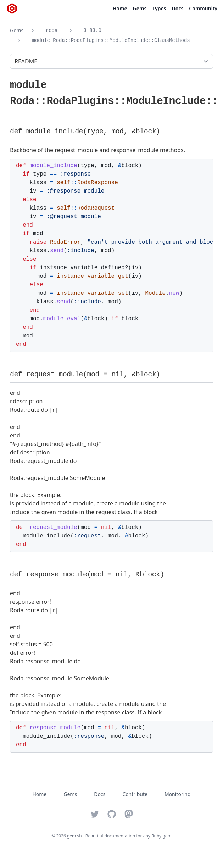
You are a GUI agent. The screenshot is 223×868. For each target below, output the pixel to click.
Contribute (135, 794)
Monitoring (178, 794)
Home (120, 8)
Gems (140, 8)
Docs (178, 8)
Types (159, 8)
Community (203, 8)
